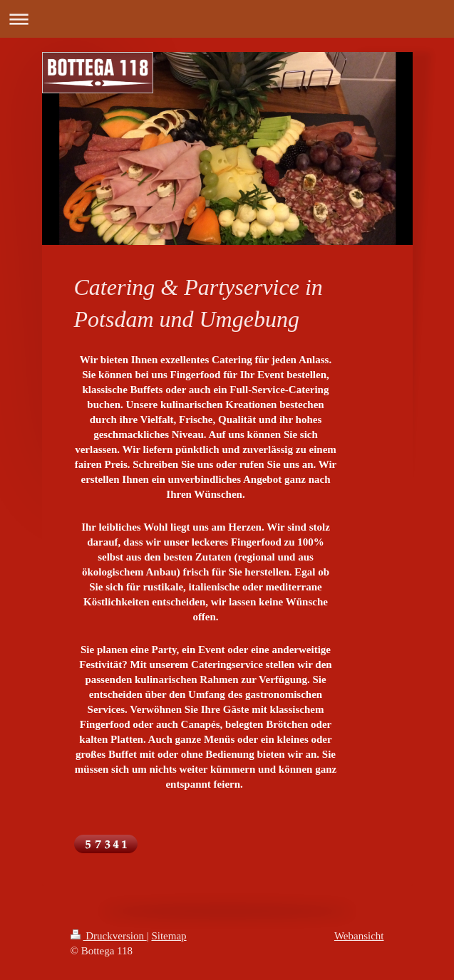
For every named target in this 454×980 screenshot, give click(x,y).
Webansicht (359, 936)
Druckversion (109, 936)
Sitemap (169, 936)
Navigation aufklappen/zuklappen (227, 19)
